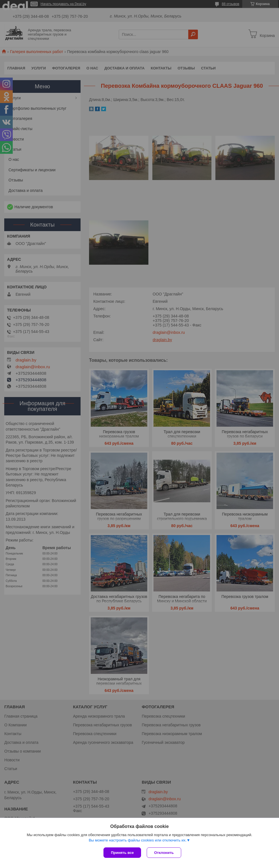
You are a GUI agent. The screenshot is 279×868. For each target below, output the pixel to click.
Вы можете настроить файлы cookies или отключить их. (138, 840)
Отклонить (164, 853)
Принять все (122, 853)
